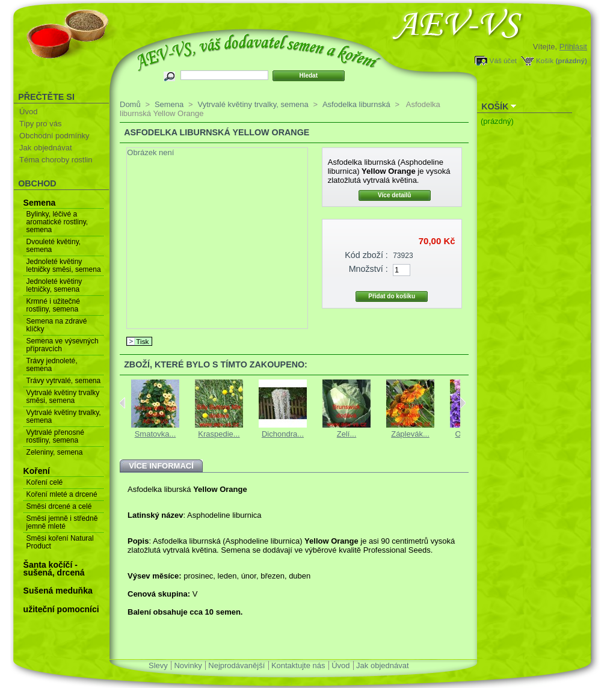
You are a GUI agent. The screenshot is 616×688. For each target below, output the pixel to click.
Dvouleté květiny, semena (54, 246)
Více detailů (395, 195)
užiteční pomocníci (61, 609)
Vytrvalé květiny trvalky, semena (64, 416)
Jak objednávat (45, 148)
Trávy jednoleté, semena (52, 365)
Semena (40, 203)
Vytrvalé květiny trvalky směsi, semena (63, 397)
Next (463, 403)
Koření (37, 471)
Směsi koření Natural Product (60, 542)
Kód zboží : (366, 255)
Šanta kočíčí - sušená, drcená (54, 569)
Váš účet (503, 60)
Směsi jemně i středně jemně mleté (62, 522)
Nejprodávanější (236, 665)
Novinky (188, 665)
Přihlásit (573, 47)
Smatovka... (156, 434)
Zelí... (347, 434)
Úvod (28, 112)
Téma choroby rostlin (56, 160)
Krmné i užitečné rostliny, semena (53, 305)
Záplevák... (410, 434)
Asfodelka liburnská (356, 104)
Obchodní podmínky (54, 136)
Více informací (161, 466)
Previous (122, 403)
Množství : (368, 269)
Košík (545, 60)
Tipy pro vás (40, 124)
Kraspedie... (219, 434)
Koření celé (45, 482)
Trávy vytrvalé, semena (64, 381)
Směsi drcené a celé (59, 506)
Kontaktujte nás (298, 665)
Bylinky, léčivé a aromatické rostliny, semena (57, 222)
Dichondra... (283, 434)
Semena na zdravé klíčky (57, 325)
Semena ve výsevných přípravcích (63, 345)
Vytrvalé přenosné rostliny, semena (55, 436)
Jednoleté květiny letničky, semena (54, 285)
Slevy (158, 665)
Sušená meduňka (58, 591)
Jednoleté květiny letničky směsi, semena (64, 266)
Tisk (142, 341)
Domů (130, 104)
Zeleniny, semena (55, 452)
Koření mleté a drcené (62, 494)
